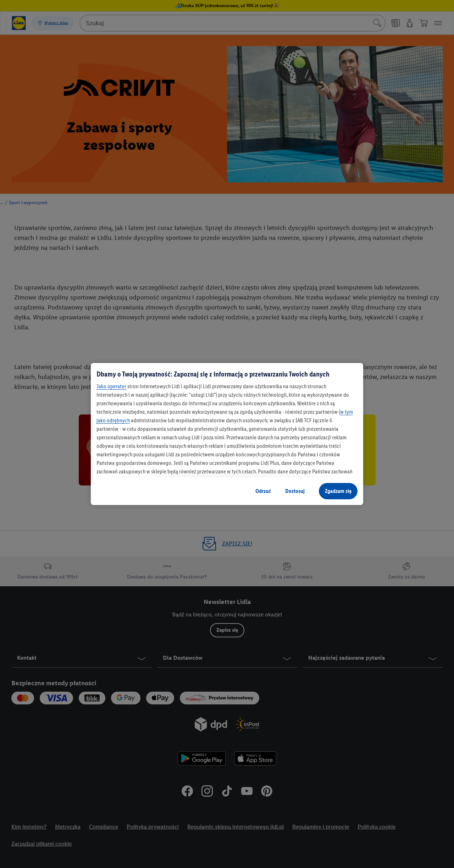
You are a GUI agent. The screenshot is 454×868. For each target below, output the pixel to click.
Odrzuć (263, 491)
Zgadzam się (338, 491)
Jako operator (111, 386)
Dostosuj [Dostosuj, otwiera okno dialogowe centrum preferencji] (295, 491)
